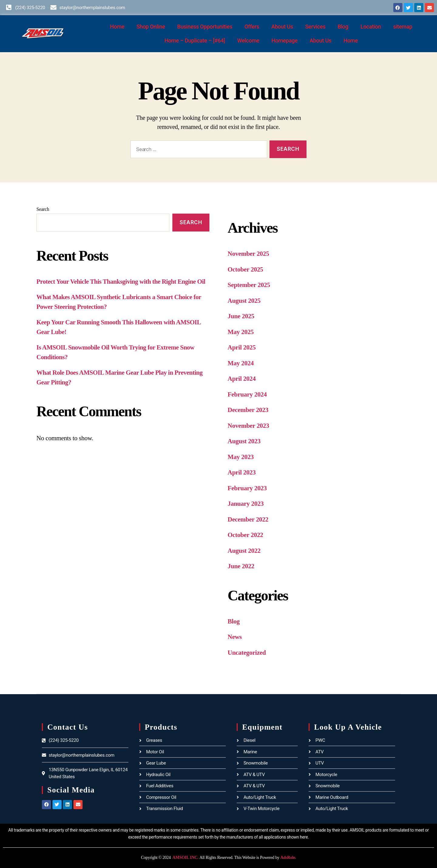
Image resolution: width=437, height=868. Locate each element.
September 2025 (249, 285)
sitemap (403, 27)
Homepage (284, 41)
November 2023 (248, 426)
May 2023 (241, 457)
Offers (252, 27)
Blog (343, 27)
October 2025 (245, 269)
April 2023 (242, 472)
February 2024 (247, 394)
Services (315, 27)
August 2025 (244, 301)
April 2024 (242, 379)
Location (371, 27)
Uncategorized (247, 653)
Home (117, 27)
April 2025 (242, 347)
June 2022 (241, 566)
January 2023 (246, 504)
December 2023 (248, 410)
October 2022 (245, 535)
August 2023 (244, 441)
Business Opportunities (205, 27)
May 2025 (241, 332)
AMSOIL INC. (185, 858)
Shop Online (151, 27)
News (235, 637)
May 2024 (241, 363)
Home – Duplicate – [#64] (195, 41)
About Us (282, 27)
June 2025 (241, 316)
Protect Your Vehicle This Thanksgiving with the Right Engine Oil (121, 282)
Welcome (248, 41)
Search (43, 209)
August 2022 (244, 551)
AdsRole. (288, 858)
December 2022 (248, 519)
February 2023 (247, 488)
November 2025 (248, 254)
